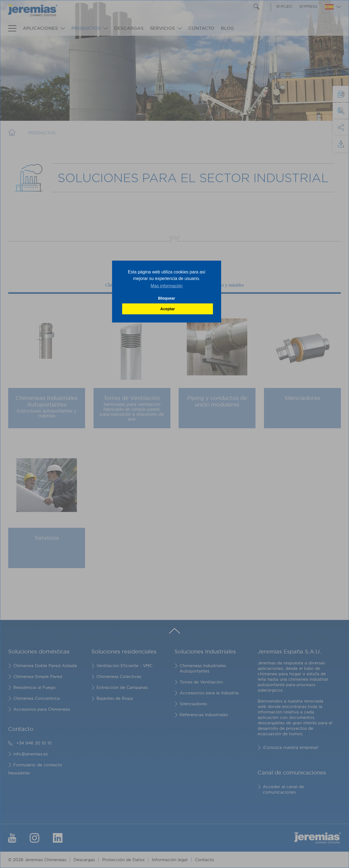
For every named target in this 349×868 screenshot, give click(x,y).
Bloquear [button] (167, 298)
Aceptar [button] (168, 309)
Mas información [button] (166, 286)
